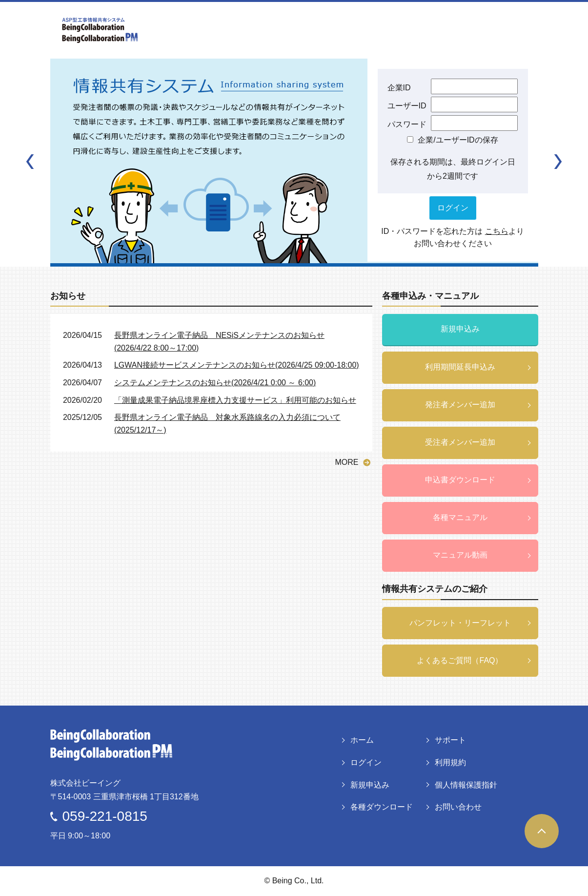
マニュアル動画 (460, 555)
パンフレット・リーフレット (460, 623)
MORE (347, 462)
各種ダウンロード (382, 807)
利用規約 (450, 762)
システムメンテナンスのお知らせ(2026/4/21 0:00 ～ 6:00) (215, 383)
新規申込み (460, 329)
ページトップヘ (542, 831)
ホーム (362, 740)
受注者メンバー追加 (460, 442)
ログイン (366, 762)
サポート (450, 740)
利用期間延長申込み (460, 367)
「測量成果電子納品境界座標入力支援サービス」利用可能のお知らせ (235, 400)
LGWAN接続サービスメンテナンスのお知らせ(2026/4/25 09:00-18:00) (237, 365)
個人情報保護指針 (466, 785)
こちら (497, 231)
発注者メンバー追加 (460, 405)
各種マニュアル (460, 517)
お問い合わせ (458, 807)
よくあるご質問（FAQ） (460, 660)
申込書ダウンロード (460, 480)
